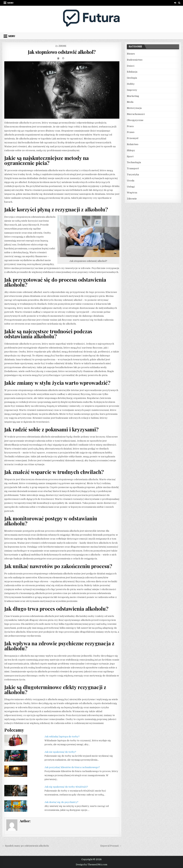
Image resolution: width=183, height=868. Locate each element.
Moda (130, 102)
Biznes (131, 54)
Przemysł (133, 138)
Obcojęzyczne (135, 120)
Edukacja (132, 72)
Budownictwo (135, 60)
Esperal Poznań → (111, 846)
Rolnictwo (133, 144)
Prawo (131, 132)
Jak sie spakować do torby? (60, 752)
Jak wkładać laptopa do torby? (62, 737)
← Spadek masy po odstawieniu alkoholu (25, 846)
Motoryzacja (134, 108)
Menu (10, 3)
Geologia (132, 78)
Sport (130, 156)
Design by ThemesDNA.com (91, 865)
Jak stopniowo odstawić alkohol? (62, 52)
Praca (130, 126)
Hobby (131, 84)
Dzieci (131, 66)
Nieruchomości (136, 114)
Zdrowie (62, 46)
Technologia (134, 162)
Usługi (131, 187)
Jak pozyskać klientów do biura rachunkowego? (72, 767)
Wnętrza (132, 193)
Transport (133, 168)
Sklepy (131, 150)
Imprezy (132, 90)
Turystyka (133, 175)
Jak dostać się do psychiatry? (61, 802)
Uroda (131, 181)
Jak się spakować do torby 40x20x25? (66, 787)
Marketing (133, 96)
